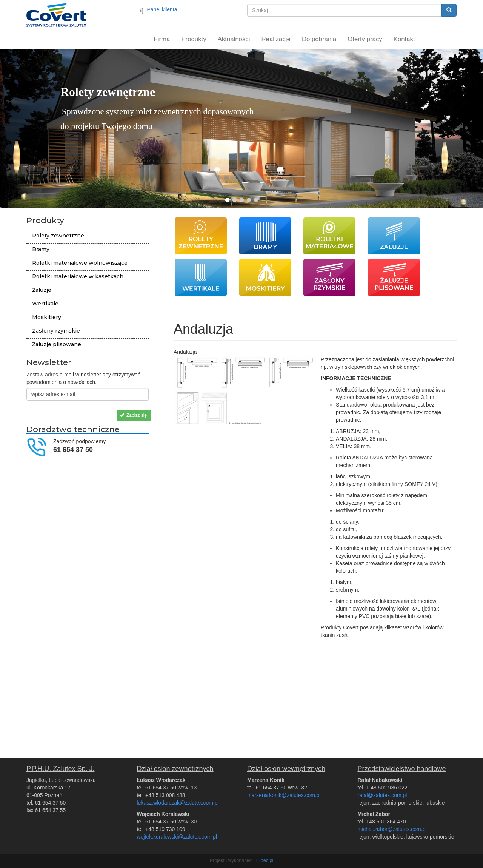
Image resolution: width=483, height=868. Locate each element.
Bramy (41, 249)
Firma (162, 39)
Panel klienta (157, 9)
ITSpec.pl (263, 860)
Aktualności (234, 39)
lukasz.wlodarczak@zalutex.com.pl (178, 803)
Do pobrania (319, 39)
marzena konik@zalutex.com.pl (284, 795)
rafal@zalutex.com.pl (382, 795)
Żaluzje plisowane (57, 344)
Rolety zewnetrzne (58, 236)
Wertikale (45, 304)
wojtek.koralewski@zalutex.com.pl (177, 837)
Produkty (194, 39)
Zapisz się (133, 415)
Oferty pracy (365, 39)
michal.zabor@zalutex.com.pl (392, 829)
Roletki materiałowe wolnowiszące (80, 263)
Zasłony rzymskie (56, 331)
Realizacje (276, 39)
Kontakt (404, 39)
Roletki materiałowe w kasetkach (78, 276)
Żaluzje (42, 290)
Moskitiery (47, 317)
